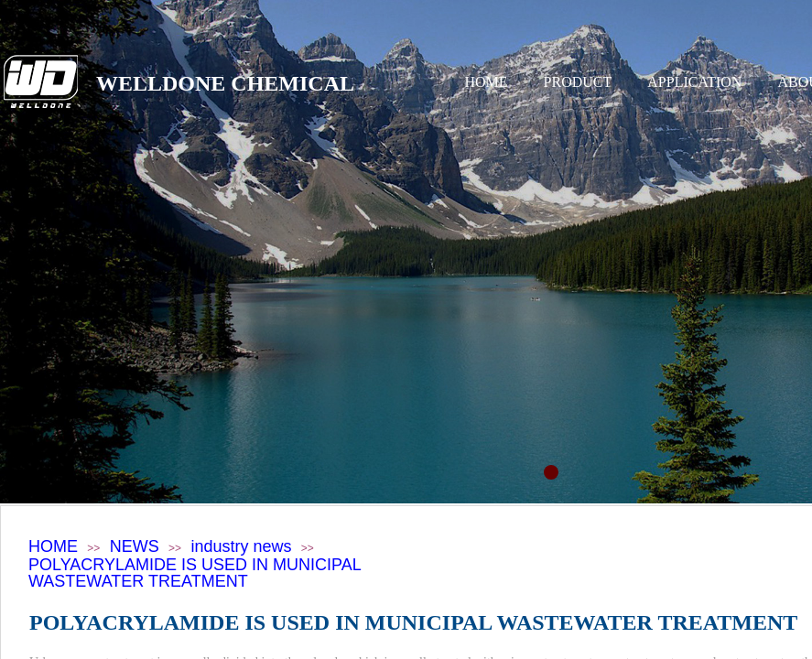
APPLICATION (694, 82)
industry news (241, 546)
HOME (487, 82)
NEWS (135, 546)
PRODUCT (578, 82)
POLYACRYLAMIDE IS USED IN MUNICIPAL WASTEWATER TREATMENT (195, 573)
